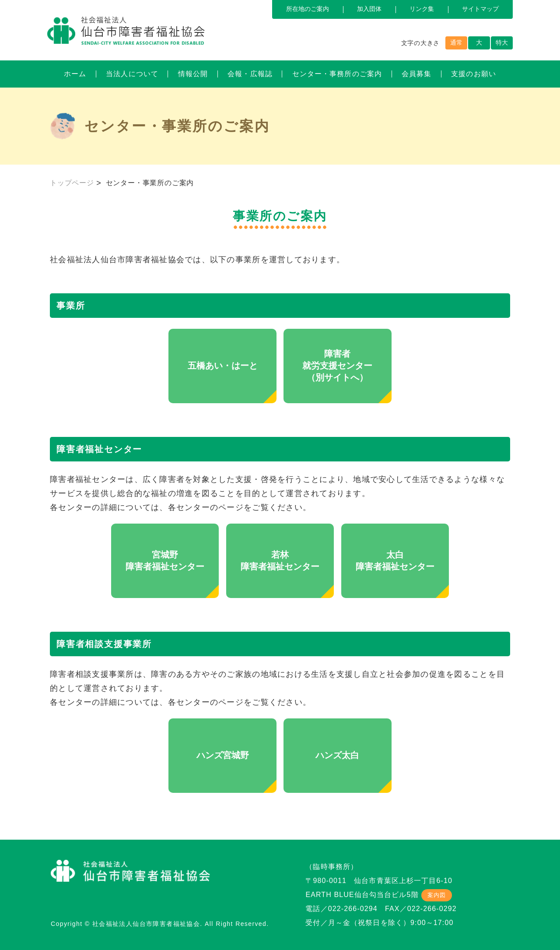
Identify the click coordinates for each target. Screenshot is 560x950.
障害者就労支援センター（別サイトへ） (337, 366)
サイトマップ (480, 9)
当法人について (132, 74)
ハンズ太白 (337, 755)
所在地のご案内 (308, 9)
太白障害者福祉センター (395, 561)
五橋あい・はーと (223, 366)
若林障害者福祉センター (280, 561)
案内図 (437, 895)
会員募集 (416, 74)
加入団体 (369, 9)
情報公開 (193, 74)
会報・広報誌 (250, 74)
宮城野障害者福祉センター (165, 561)
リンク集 (422, 9)
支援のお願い (474, 74)
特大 (502, 42)
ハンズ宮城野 (223, 755)
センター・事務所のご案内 (337, 74)
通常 (456, 42)
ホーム (75, 74)
